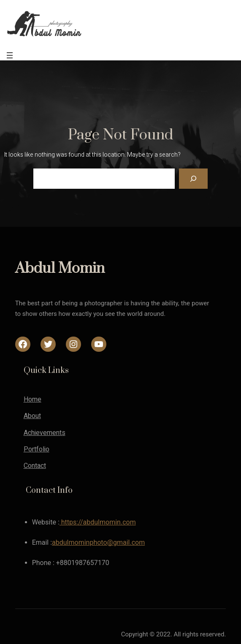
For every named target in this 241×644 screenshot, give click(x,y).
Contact (35, 466)
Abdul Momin (60, 269)
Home (32, 399)
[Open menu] (10, 55)
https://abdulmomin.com (98, 522)
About (32, 416)
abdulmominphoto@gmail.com (98, 542)
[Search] (193, 179)
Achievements (45, 433)
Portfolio (37, 449)
